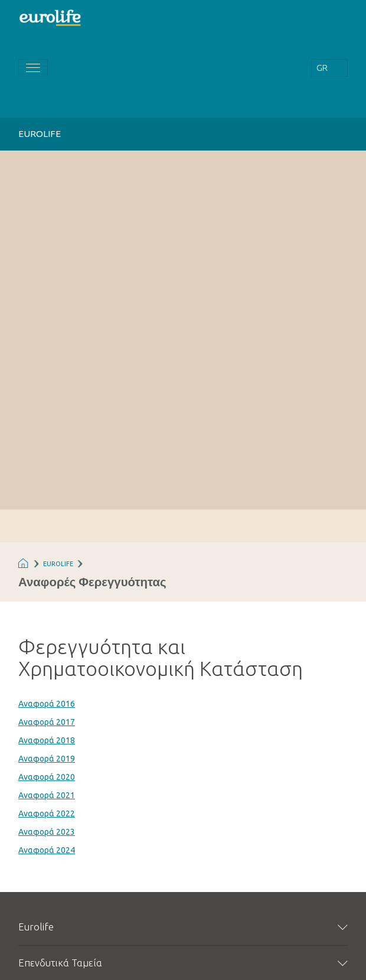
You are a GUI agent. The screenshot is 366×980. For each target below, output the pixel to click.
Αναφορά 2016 (47, 704)
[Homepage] (51, 17)
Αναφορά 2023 (47, 832)
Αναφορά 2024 (47, 850)
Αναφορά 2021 (47, 795)
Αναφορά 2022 (47, 814)
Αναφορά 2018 (47, 740)
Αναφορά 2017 (47, 722)
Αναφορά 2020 (47, 777)
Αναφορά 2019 (47, 759)
